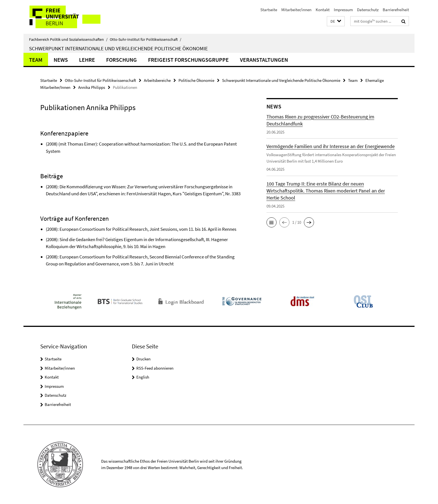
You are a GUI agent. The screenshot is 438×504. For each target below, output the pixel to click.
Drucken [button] (143, 359)
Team (36, 60)
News (61, 60)
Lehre (87, 60)
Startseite (269, 10)
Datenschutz (368, 10)
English (143, 377)
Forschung (122, 60)
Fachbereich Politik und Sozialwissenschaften (68, 39)
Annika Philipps (92, 87)
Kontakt (323, 10)
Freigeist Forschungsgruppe (188, 60)
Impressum (343, 10)
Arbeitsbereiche (157, 80)
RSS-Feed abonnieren (155, 368)
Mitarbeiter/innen (296, 10)
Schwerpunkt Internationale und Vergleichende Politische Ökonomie (118, 48)
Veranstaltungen (264, 60)
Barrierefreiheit (396, 10)
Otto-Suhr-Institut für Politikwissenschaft (146, 39)
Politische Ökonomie (196, 80)
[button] (336, 21)
